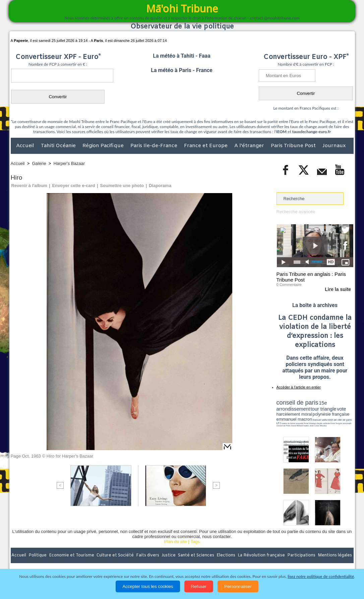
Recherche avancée (296, 212)
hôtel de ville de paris (340, 420)
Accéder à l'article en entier (299, 387)
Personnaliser (238, 586)
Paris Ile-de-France (155, 146)
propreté (299, 423)
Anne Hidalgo (310, 423)
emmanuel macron (294, 419)
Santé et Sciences (197, 555)
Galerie (39, 163)
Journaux (334, 146)
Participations (302, 555)
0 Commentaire (289, 285)
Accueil (26, 146)
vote (342, 409)
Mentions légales (335, 555)
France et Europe (206, 146)
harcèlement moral (294, 414)
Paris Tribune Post (294, 146)
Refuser (199, 586)
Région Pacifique (104, 146)
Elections (226, 555)
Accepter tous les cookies (148, 586)
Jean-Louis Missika (318, 426)
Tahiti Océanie (59, 146)
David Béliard (297, 426)
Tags (195, 542)
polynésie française (331, 414)
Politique (38, 555)
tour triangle (324, 409)
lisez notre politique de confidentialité (321, 576)
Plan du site (176, 542)
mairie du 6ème (288, 423)
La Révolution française (262, 555)
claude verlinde (323, 423)
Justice (169, 555)
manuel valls (320, 420)
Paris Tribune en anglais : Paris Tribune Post (311, 277)
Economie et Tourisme (72, 555)
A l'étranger (250, 146)
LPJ (279, 423)
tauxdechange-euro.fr (312, 132)
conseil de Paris (284, 426)
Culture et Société (116, 555)
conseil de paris (297, 403)
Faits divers (148, 555)
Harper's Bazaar (69, 163)
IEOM (281, 132)
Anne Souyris (337, 423)
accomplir (347, 423)
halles (306, 426)
